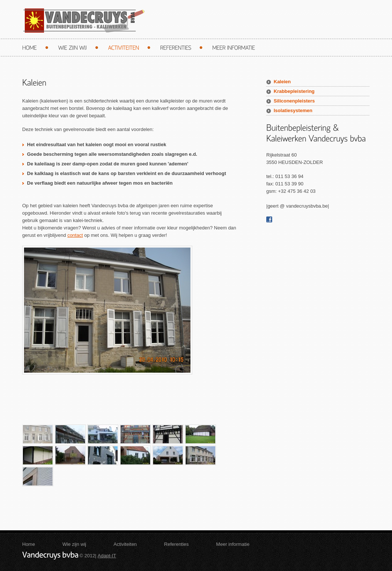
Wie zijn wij (74, 544)
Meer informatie (233, 544)
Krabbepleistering (294, 91)
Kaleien (282, 82)
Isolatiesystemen (293, 110)
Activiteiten (125, 544)
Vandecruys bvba (83, 21)
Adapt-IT (107, 556)
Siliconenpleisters (294, 101)
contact (75, 235)
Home (29, 544)
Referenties (176, 544)
